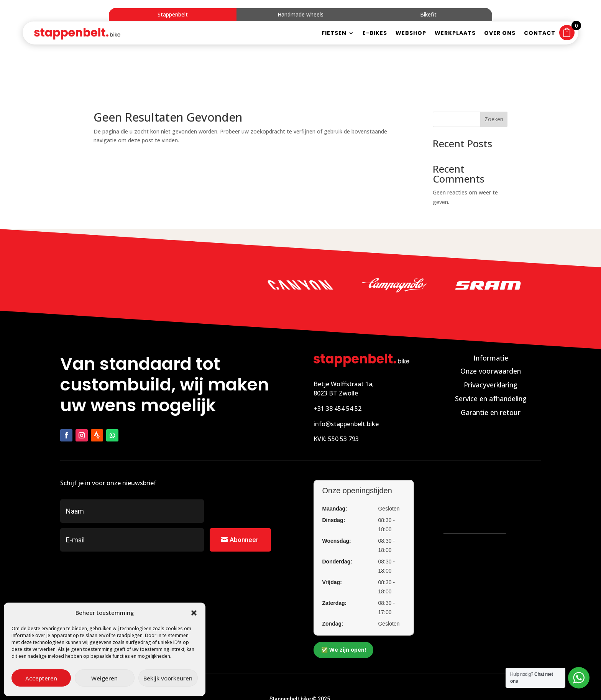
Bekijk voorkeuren (168, 678)
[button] (194, 613)
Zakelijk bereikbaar (328, 683)
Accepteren (41, 678)
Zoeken (494, 88)
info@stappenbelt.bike (346, 392)
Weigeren (104, 678)
